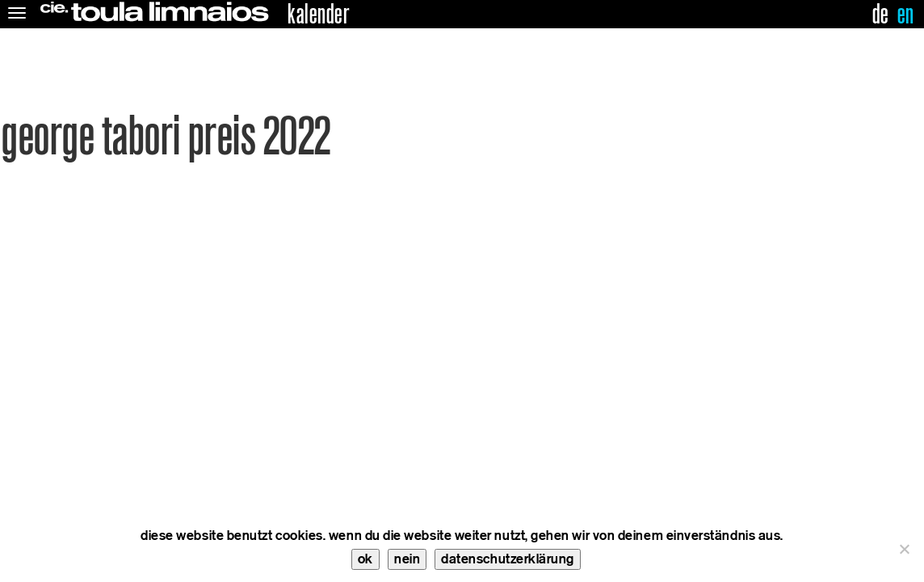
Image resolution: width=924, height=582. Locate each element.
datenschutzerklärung (508, 559)
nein (407, 559)
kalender (318, 15)
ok (365, 559)
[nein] (904, 549)
